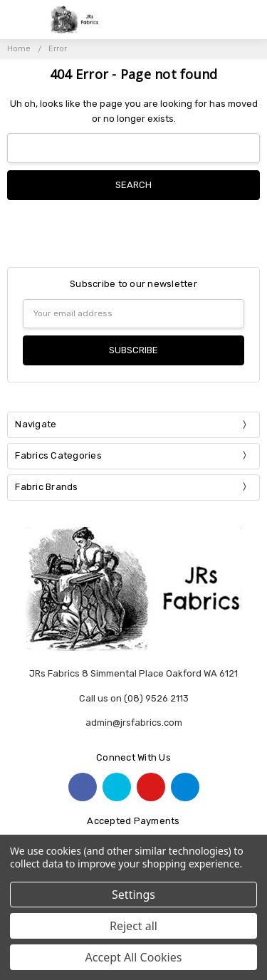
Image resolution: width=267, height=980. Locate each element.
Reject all (133, 926)
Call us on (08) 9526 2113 (134, 698)
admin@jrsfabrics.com (134, 723)
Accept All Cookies (134, 957)
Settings (133, 895)
